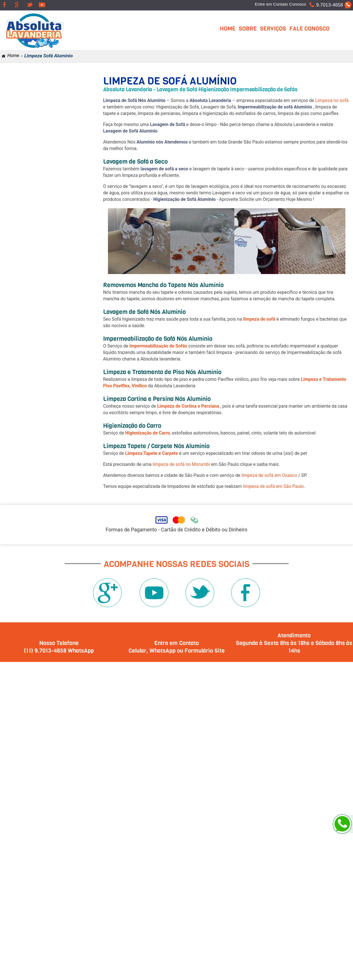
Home (228, 29)
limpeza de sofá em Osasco (269, 475)
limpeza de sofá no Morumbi (181, 464)
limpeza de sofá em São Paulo (273, 486)
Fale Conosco (309, 29)
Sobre (248, 29)
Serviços (273, 29)
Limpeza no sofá (332, 100)
